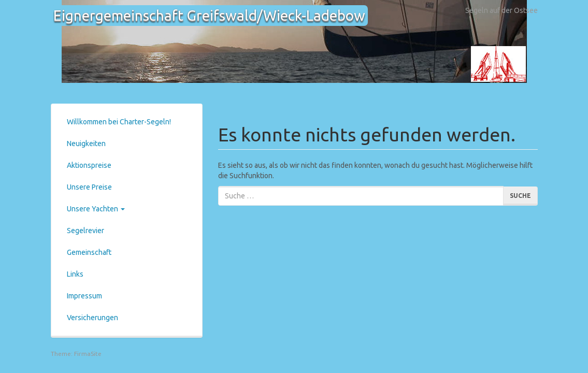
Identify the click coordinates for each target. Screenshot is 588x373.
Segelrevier (85, 231)
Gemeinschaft (89, 252)
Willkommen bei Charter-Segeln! (119, 122)
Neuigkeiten (86, 144)
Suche (520, 196)
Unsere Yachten (96, 209)
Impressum (84, 296)
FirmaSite (88, 354)
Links (75, 274)
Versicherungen (92, 318)
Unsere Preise (89, 187)
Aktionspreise (89, 165)
